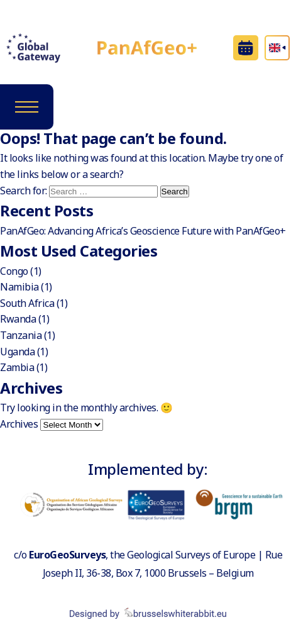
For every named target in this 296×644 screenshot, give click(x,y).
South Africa (27, 303)
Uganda (17, 352)
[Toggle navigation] (27, 107)
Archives (19, 424)
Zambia (17, 367)
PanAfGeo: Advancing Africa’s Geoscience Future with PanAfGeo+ (143, 231)
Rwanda (18, 319)
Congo (14, 271)
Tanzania (21, 335)
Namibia (19, 287)
